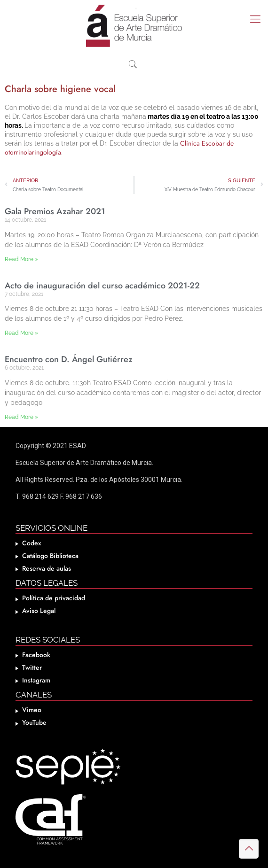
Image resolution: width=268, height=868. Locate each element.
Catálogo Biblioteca (50, 556)
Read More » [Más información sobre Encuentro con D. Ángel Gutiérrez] (21, 417)
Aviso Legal (39, 611)
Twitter (32, 667)
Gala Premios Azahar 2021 (55, 211)
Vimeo (32, 710)
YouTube (34, 722)
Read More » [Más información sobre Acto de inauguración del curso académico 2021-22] (21, 333)
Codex (32, 543)
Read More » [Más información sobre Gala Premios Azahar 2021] (21, 259)
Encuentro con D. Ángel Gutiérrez (69, 359)
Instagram (36, 680)
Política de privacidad (54, 598)
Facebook (36, 655)
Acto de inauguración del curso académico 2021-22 (102, 286)
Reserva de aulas (47, 568)
